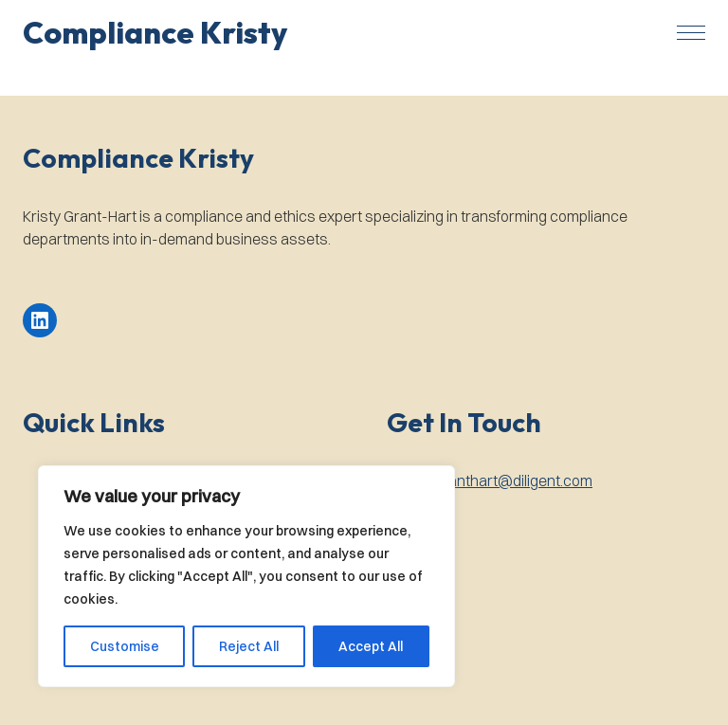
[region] (246, 576)
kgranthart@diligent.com (510, 480)
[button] (155, 32)
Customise (125, 646)
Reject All (249, 646)
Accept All (371, 646)
